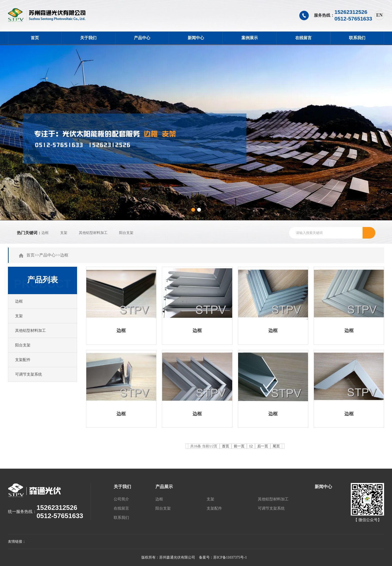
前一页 (239, 446)
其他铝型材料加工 (93, 233)
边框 (45, 233)
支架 (64, 233)
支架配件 (23, 360)
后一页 (263, 446)
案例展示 (250, 38)
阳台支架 (126, 233)
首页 (35, 38)
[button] (193, 210)
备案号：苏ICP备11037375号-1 (223, 557)
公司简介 (121, 499)
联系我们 (357, 38)
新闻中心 (196, 38)
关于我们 (88, 38)
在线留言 (303, 38)
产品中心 (142, 38)
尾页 (276, 446)
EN (379, 15)
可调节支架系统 (29, 374)
